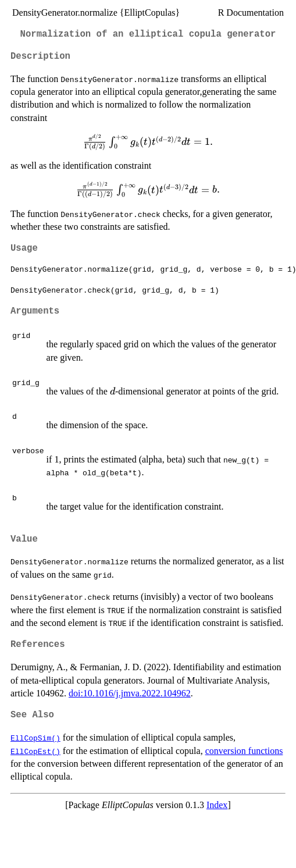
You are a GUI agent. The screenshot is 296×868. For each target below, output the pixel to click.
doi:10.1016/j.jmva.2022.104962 (130, 693)
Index (217, 805)
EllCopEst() (35, 751)
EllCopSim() (35, 738)
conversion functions (244, 751)
